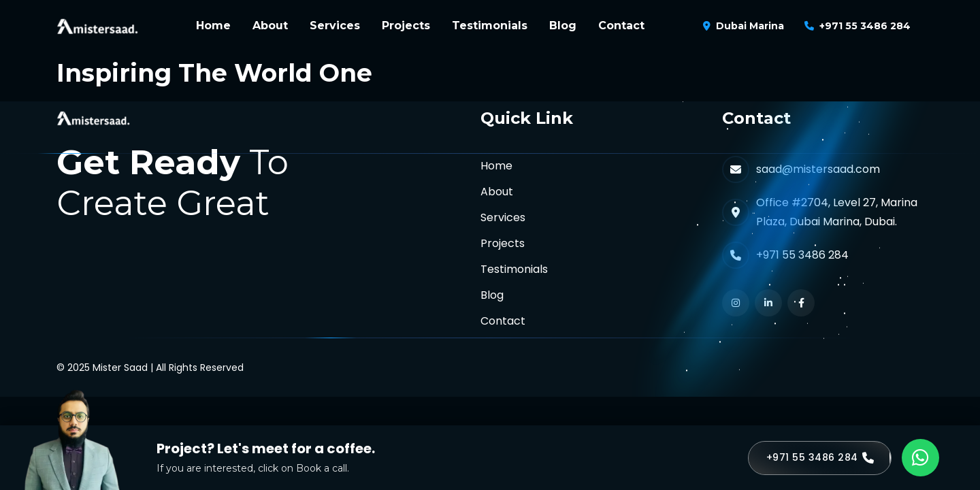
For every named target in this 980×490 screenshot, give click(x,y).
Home (213, 26)
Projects (406, 26)
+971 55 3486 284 (865, 26)
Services (335, 26)
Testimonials (490, 26)
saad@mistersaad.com (818, 169)
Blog (563, 26)
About (270, 26)
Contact (621, 26)
